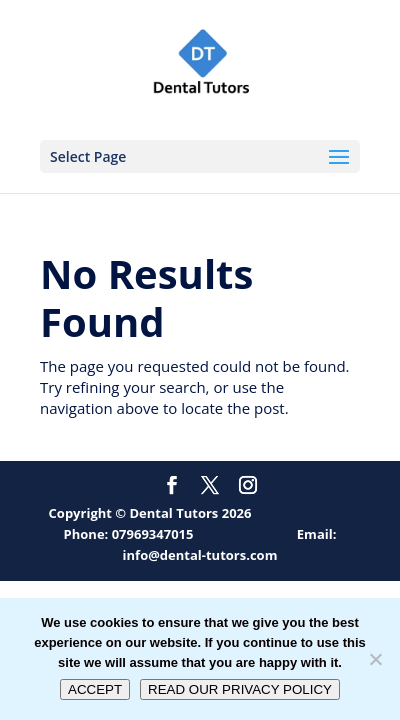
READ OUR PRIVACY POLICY (240, 689)
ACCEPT (95, 689)
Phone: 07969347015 (129, 534)
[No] (375, 659)
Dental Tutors (174, 513)
